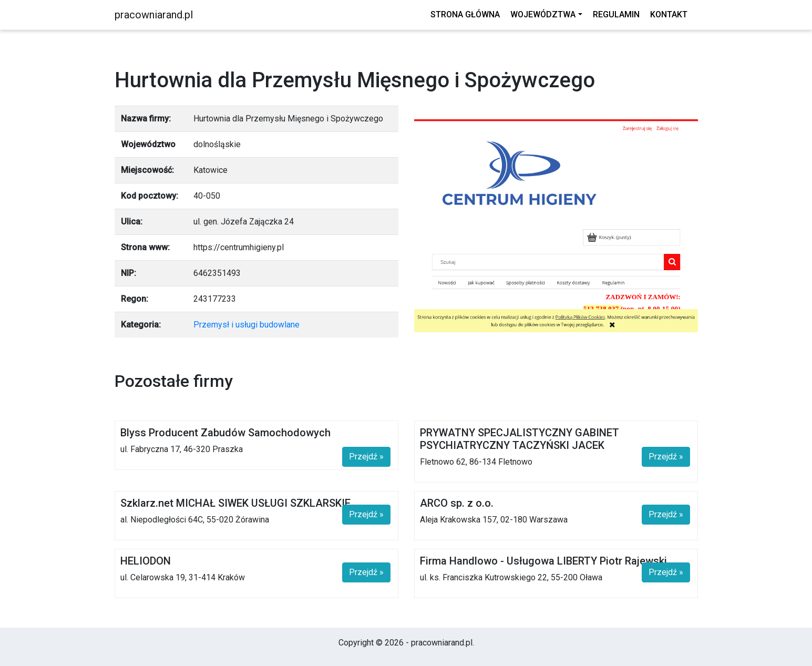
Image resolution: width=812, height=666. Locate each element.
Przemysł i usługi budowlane (246, 325)
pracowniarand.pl (154, 15)
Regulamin (616, 14)
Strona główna (465, 14)
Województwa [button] (543, 14)
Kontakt (669, 14)
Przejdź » (366, 457)
